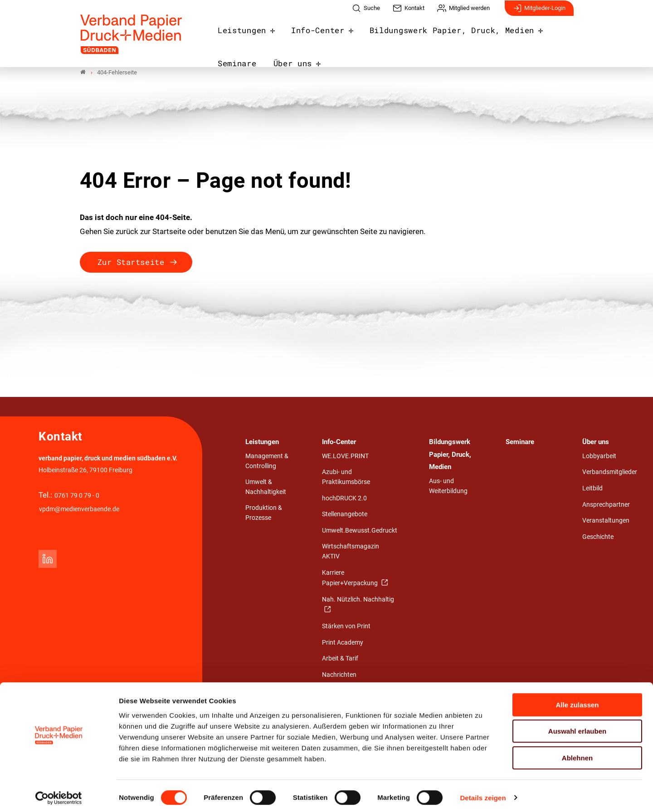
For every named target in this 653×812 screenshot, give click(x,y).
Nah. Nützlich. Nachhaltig (358, 600)
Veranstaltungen (606, 521)
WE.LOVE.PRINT (345, 457)
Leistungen (237, 34)
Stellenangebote (345, 515)
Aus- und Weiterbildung (448, 487)
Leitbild (592, 489)
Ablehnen (577, 754)
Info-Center (304, 34)
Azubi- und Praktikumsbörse (346, 478)
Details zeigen (483, 794)
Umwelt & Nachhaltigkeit (266, 488)
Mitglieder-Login (539, 13)
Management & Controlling (267, 462)
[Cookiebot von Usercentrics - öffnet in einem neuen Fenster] (59, 794)
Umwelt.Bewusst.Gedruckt (360, 531)
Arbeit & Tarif (340, 659)
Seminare (525, 34)
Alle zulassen (577, 701)
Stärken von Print (346, 627)
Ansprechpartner (606, 505)
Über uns (233, 64)
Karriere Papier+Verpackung (351, 579)
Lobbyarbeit (599, 457)
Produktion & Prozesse (264, 514)
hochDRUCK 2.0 (344, 499)
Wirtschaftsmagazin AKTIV (351, 552)
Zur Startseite (131, 263)
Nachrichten (339, 676)
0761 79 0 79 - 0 (77, 496)
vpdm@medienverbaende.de (79, 510)
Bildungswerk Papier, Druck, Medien (417, 34)
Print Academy (343, 643)
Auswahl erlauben (577, 728)
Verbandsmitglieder (610, 473)
